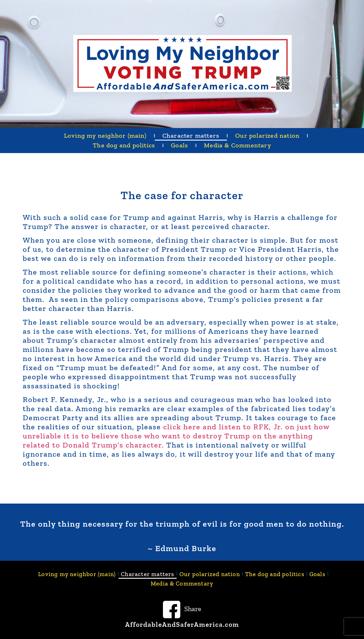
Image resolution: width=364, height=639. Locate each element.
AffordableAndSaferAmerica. (175, 624)
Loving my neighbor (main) (105, 136)
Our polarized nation (267, 136)
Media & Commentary (238, 145)
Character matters (191, 136)
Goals (179, 145)
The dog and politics (124, 145)
